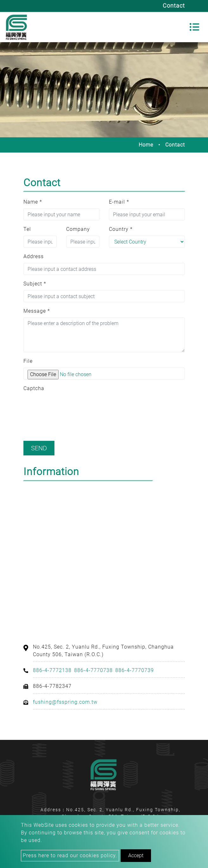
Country (121, 229)
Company (78, 229)
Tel (27, 229)
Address (34, 256)
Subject (35, 284)
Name (33, 202)
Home (146, 145)
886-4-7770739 (135, 670)
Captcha (34, 388)
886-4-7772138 (52, 670)
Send (39, 448)
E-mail (119, 202)
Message (37, 311)
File (28, 361)
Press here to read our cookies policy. (70, 855)
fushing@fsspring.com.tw (65, 702)
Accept (136, 855)
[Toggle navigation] (194, 27)
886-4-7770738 (93, 670)
